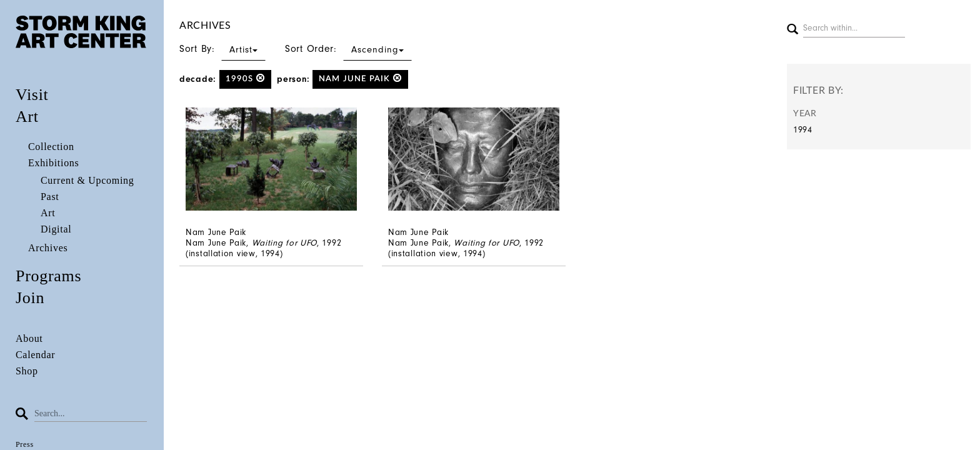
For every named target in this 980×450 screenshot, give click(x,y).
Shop (27, 371)
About (29, 338)
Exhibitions (53, 163)
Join (30, 298)
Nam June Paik (360, 78)
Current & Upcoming (87, 180)
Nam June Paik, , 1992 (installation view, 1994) (263, 248)
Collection (51, 147)
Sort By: (222, 49)
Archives (48, 248)
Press (25, 444)
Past (50, 197)
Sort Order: (348, 49)
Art (27, 117)
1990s (245, 78)
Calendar (35, 355)
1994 (803, 130)
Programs (48, 276)
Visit (32, 95)
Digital (56, 229)
